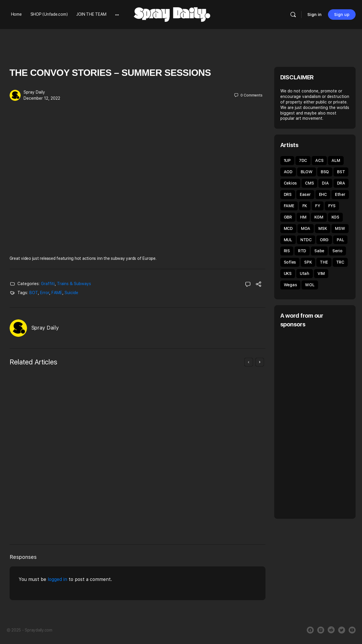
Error (45, 293)
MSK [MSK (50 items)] (323, 228)
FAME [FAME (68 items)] (289, 206)
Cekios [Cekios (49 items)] (290, 183)
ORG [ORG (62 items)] (324, 240)
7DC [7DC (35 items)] (303, 160)
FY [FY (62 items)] (318, 206)
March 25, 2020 (47, 519)
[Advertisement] (321, 423)
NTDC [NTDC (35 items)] (306, 240)
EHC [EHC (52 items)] (323, 194)
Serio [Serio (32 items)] (337, 251)
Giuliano (40, 514)
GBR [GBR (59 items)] (288, 217)
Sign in (314, 15)
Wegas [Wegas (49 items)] (290, 285)
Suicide (71, 293)
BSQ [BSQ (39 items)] (325, 172)
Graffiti (48, 284)
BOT (34, 293)
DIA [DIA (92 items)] (325, 183)
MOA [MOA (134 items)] (306, 228)
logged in (57, 579)
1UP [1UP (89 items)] (287, 160)
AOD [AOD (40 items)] (288, 172)
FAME (57, 293)
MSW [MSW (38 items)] (340, 228)
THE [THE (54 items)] (324, 262)
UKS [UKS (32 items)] (288, 273)
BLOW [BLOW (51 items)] (307, 172)
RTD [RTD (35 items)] (302, 251)
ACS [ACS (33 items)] (319, 160)
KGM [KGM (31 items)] (319, 217)
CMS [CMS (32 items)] (309, 183)
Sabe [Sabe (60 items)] (319, 251)
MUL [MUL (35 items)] (288, 240)
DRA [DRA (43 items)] (341, 183)
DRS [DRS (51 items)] (288, 194)
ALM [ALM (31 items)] (336, 160)
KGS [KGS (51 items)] (335, 217)
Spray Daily (34, 92)
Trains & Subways (74, 284)
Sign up (342, 15)
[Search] (293, 15)
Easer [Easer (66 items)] (305, 194)
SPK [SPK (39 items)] (308, 262)
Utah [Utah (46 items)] (305, 273)
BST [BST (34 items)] (341, 172)
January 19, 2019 (179, 505)
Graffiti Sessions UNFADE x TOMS (196, 455)
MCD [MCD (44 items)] (288, 228)
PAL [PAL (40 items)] (340, 240)
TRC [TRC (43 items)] (340, 262)
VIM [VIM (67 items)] (321, 273)
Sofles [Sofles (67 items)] (290, 262)
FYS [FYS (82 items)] (332, 206)
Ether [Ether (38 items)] (340, 194)
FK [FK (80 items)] (305, 206)
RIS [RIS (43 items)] (287, 251)
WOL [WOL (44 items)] (310, 285)
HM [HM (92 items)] (303, 217)
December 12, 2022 (42, 98)
